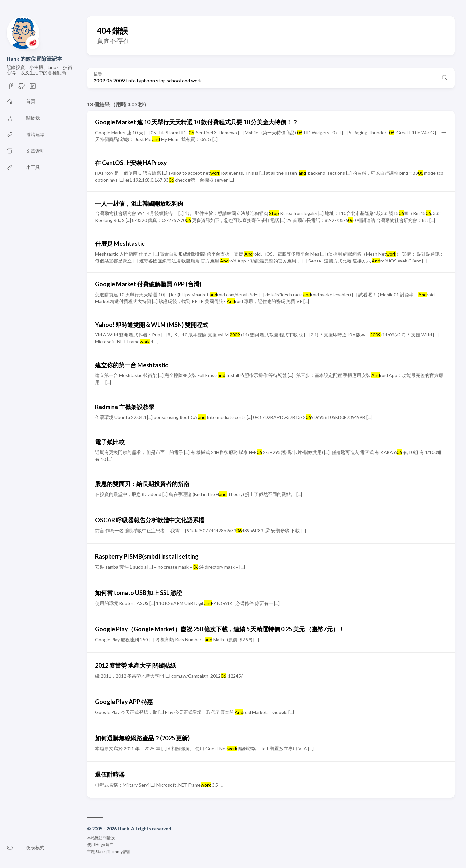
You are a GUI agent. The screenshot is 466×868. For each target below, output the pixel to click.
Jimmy (117, 851)
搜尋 (98, 74)
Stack (101, 851)
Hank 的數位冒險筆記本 (34, 58)
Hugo (100, 845)
